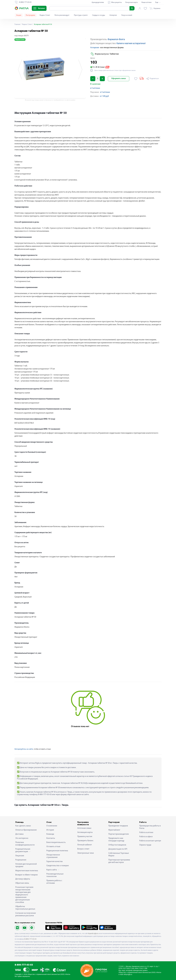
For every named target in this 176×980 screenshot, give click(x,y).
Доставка (19, 834)
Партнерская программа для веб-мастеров (119, 861)
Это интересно (22, 838)
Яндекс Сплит (45, 15)
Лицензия (20, 856)
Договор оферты (23, 879)
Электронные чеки (86, 853)
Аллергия (113, 15)
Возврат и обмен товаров (26, 875)
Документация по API (118, 849)
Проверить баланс (85, 841)
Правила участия (85, 837)
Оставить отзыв (53, 847)
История (50, 830)
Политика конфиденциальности (25, 844)
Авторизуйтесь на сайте (24, 749)
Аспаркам (95, 48)
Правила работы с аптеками (54, 882)
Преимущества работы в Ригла (150, 827)
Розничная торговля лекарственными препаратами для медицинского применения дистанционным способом (24, 895)
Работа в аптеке (146, 832)
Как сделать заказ (23, 826)
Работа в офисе (146, 837)
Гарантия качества (54, 862)
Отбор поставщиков (117, 845)
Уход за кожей (127, 15)
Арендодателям (98, 2)
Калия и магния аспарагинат (131, 44)
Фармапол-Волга (116, 40)
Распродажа (30, 15)
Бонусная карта (132, 2)
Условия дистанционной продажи (26, 865)
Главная (17, 24)
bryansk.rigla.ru (93, 934)
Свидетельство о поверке (58, 866)
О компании (52, 826)
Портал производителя (119, 834)
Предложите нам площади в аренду (116, 840)
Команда (50, 834)
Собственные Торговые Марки (119, 854)
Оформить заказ (119, 79)
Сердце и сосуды (99, 15)
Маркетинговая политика (27, 871)
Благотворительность (56, 842)
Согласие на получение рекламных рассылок (26, 914)
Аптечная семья (84, 828)
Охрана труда (145, 845)
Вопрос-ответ (83, 849)
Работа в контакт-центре (150, 841)
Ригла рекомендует (62, 15)
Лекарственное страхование (53, 856)
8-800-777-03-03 (24, 965)
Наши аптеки (146, 2)
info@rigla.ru (128, 975)
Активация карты (85, 832)
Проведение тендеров (118, 826)
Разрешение (21, 860)
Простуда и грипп (81, 15)
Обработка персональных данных (25, 908)
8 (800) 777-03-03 (30, 939)
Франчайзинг (114, 830)
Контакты (51, 838)
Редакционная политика (57, 851)
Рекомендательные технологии (55, 875)
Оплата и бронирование (26, 830)
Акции (19, 15)
